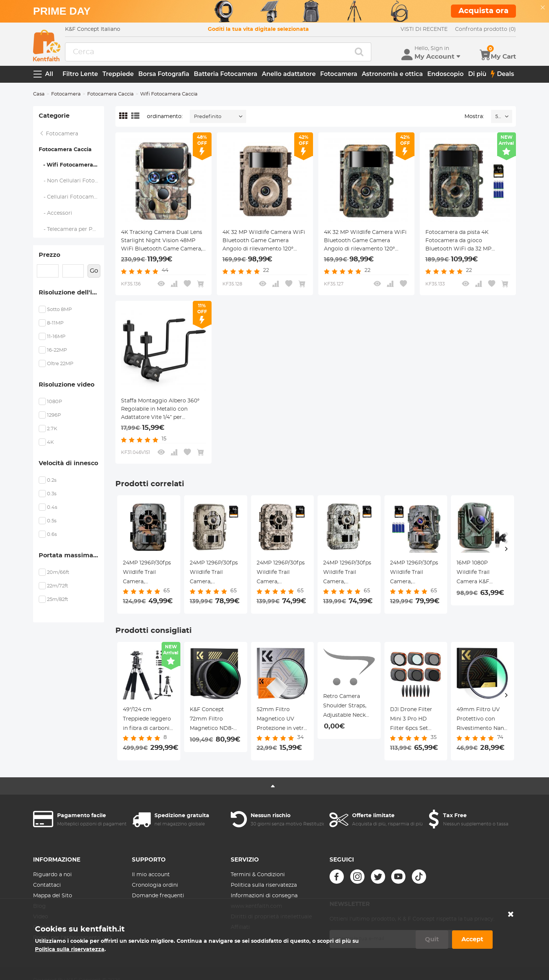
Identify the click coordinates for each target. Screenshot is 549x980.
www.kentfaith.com (256, 906)
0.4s (52, 507)
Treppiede (118, 74)
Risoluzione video (67, 385)
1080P (54, 402)
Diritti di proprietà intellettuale (271, 917)
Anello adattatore (289, 74)
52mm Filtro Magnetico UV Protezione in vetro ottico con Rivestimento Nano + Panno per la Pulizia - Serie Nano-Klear (282, 720)
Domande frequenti (158, 896)
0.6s (52, 535)
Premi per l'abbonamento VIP (72, 938)
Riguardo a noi (52, 875)
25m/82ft (57, 600)
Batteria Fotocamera (226, 74)
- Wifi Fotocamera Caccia (71, 165)
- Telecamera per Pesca (72, 229)
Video (41, 917)
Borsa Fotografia (164, 74)
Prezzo (49, 255)
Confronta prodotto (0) (485, 29)
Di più (477, 74)
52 (498, 117)
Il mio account (151, 875)
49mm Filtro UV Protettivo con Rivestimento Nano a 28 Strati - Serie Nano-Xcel (482, 720)
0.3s (52, 494)
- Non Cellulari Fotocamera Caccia (72, 181)
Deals (502, 74)
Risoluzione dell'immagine (71, 293)
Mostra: (474, 117)
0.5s (52, 521)
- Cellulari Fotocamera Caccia (72, 197)
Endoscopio (445, 74)
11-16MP (56, 337)
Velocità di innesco (68, 463)
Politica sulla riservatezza (264, 885)
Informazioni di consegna (264, 896)
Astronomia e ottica (392, 74)
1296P (54, 415)
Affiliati (240, 927)
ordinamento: (165, 117)
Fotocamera (339, 74)
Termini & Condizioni (258, 875)
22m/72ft (57, 586)
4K (50, 442)
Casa (39, 94)
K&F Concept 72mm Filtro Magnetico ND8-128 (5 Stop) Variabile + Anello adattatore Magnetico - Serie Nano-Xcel (213, 720)
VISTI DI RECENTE (424, 29)
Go (94, 271)
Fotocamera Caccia (110, 94)
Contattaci (47, 885)
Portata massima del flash (71, 555)
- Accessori (56, 213)
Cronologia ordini (155, 885)
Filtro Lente (80, 74)
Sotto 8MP (59, 310)
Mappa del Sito (53, 896)
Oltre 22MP (60, 364)
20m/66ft (58, 573)
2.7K (52, 429)
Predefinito (208, 117)
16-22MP (57, 350)
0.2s (52, 480)
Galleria (43, 927)
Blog (39, 906)
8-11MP (55, 323)
